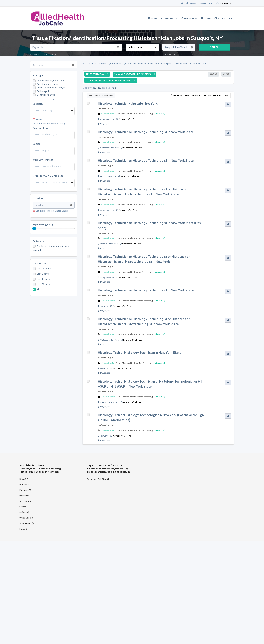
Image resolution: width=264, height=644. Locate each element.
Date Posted (40, 263)
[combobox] (142, 48)
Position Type (40, 128)
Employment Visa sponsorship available (51, 248)
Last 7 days (43, 274)
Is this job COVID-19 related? (48, 176)
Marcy (102, 119)
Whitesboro (105, 148)
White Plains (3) (26, 518)
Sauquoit (103, 176)
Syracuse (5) (25, 501)
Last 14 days (43, 279)
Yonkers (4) (24, 507)
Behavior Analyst (46, 95)
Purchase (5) (25, 490)
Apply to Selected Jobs (101, 95)
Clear (226, 74)
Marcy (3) (24, 529)
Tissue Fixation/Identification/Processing (134, 114)
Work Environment (43, 160)
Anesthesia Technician (49, 84)
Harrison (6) (25, 485)
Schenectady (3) (27, 523)
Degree (37, 144)
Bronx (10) (24, 479)
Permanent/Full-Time (128, 119)
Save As (213, 74)
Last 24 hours (44, 269)
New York (110, 119)
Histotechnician (108, 114)
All (38, 289)
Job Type (38, 75)
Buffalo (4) (24, 512)
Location (38, 198)
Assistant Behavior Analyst (51, 88)
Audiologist (43, 91)
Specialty (38, 104)
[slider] (34, 229)
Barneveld (104, 244)
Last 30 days (43, 284)
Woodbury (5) (25, 496)
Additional (39, 241)
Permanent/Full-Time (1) (98, 479)
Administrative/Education (50, 81)
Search (214, 47)
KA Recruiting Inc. (106, 108)
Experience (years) (43, 224)
